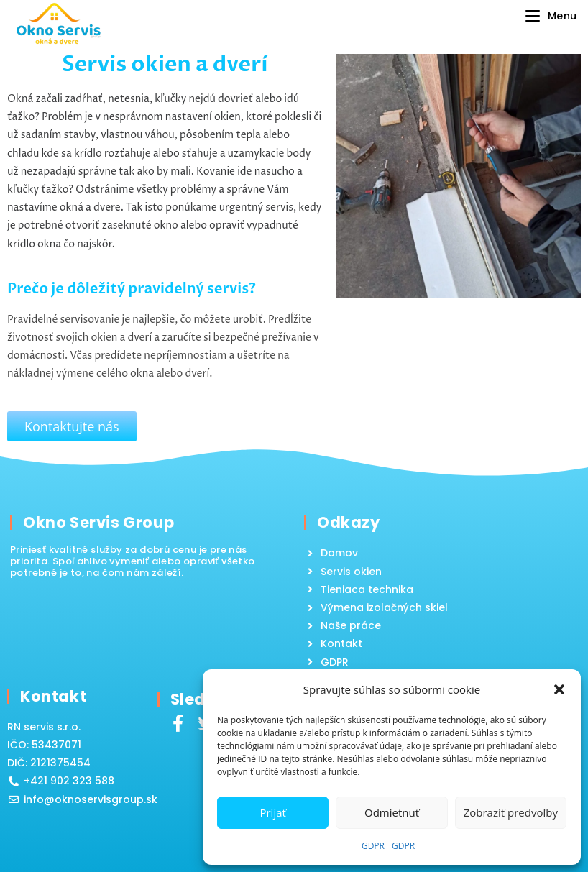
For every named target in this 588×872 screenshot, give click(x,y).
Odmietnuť (392, 812)
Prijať (272, 812)
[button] (559, 689)
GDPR (373, 846)
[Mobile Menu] (551, 16)
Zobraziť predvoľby (511, 812)
